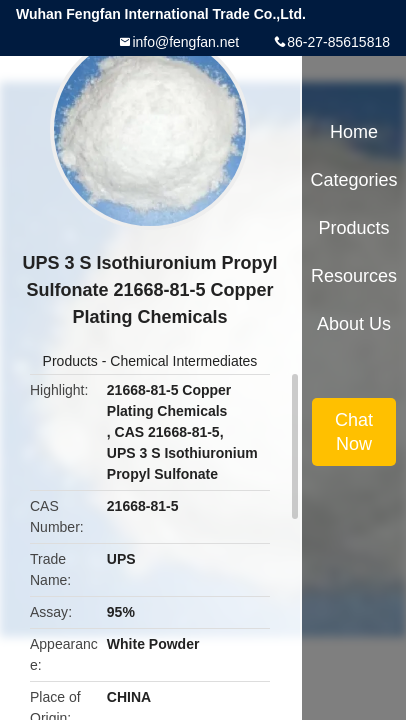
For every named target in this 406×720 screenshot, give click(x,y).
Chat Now (354, 432)
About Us (354, 324)
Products (70, 361)
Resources (354, 276)
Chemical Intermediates (183, 361)
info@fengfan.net (185, 42)
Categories (353, 180)
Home (354, 132)
